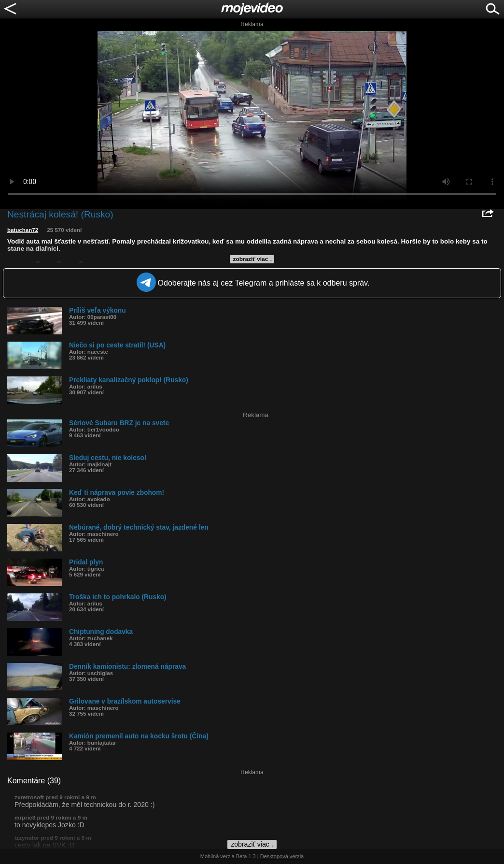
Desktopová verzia (282, 856)
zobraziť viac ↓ (253, 259)
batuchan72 (23, 230)
